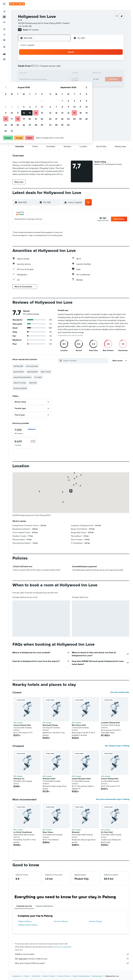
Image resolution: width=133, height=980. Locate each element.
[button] (4, 4)
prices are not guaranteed (62, 947)
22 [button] (62, 79)
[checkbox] (25, 431)
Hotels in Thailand (49, 976)
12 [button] (44, 73)
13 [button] (50, 73)
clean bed (33, 383)
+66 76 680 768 (25, 26)
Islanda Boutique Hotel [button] (81, 779)
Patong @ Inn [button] (19, 779)
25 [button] (38, 85)
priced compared (20, 388)
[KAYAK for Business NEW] (4, 40)
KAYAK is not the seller (72, 954)
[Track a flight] (4, 35)
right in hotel (46, 372)
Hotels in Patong (95, 921)
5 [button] (44, 67)
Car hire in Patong (61, 921)
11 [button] (38, 73)
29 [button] (62, 85)
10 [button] (32, 73)
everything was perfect (22, 377)
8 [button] (62, 67)
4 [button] (38, 67)
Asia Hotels (36, 976)
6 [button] (50, 67)
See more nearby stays (120, 692)
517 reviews (34, 30)
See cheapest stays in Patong (117, 746)
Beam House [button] (48, 832)
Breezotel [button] (76, 832)
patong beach (32, 372)
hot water (38, 377)
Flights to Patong (25, 921)
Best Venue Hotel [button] (79, 725)
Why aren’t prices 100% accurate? (72, 963)
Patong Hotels (97, 976)
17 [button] (32, 79)
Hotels (27, 976)
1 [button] (62, 61)
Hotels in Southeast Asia (81, 976)
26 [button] (44, 85)
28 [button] (56, 85)
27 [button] (50, 85)
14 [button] (56, 73)
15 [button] (62, 73)
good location (19, 372)
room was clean (32, 366)
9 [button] (26, 73)
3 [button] (32, 67)
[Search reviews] (85, 360)
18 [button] (38, 79)
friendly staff (18, 366)
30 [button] (26, 91)
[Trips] (4, 47)
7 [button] (56, 67)
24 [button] (32, 85)
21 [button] (56, 79)
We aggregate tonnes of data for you (72, 959)
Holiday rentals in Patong (28, 925)
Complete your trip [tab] (24, 906)
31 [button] (32, 91)
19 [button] (44, 79)
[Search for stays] (4, 17)
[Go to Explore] (4, 29)
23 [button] (26, 85)
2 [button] (26, 67)
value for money (20, 383)
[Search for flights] (4, 12)
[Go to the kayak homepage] (17, 4)
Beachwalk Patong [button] (50, 725)
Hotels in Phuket (64, 976)
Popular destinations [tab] (45, 906)
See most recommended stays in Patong (113, 799)
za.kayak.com (17, 976)
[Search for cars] (4, 22)
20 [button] (50, 79)
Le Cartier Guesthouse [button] (23, 832)
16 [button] (26, 79)
